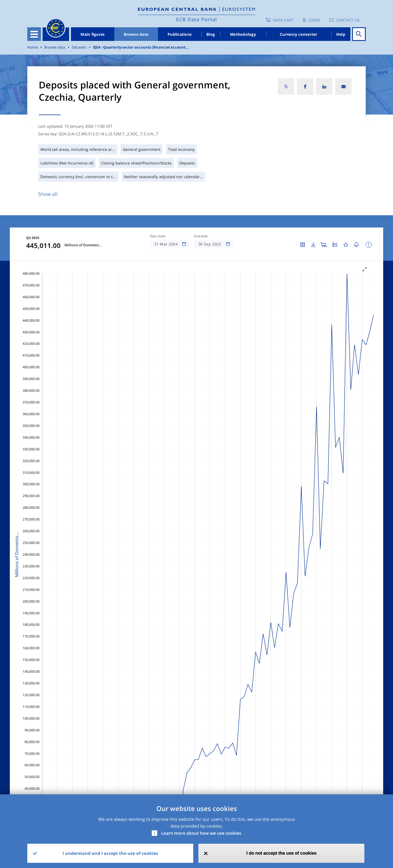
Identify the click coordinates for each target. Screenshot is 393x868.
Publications (180, 34)
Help (341, 34)
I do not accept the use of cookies (282, 853)
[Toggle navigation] (34, 34)
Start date (158, 236)
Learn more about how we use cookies (201, 833)
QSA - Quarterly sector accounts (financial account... (141, 47)
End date (201, 236)
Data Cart (283, 20)
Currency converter (299, 34)
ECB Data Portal (196, 19)
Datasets (79, 47)
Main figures (93, 34)
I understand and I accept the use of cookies (110, 853)
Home (32, 47)
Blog (211, 34)
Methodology (243, 34)
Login (314, 20)
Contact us (348, 20)
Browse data (136, 34)
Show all (48, 194)
